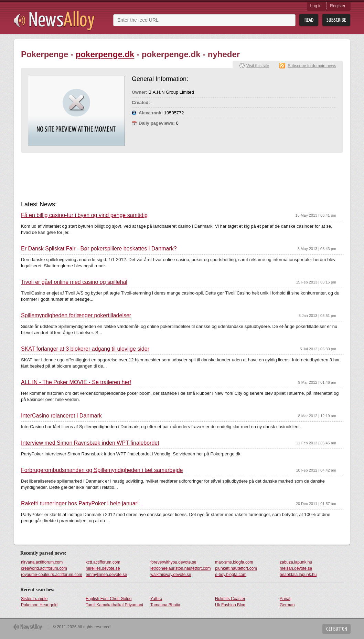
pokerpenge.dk (105, 54)
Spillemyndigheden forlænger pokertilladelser (76, 316)
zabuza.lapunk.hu (296, 562)
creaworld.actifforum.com (44, 568)
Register (338, 6)
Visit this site (258, 66)
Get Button (336, 629)
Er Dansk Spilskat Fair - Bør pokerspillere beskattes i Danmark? (99, 249)
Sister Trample (34, 599)
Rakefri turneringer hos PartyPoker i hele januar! (80, 504)
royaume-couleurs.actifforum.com (52, 575)
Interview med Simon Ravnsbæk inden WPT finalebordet (90, 443)
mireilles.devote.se (103, 568)
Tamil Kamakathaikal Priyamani (114, 605)
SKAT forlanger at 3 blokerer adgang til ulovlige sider (85, 349)
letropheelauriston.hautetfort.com (180, 568)
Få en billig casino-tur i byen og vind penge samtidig (84, 215)
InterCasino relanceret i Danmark (61, 416)
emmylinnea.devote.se (106, 575)
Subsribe (336, 20)
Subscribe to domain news (312, 66)
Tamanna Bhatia (165, 605)
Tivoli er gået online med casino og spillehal (74, 282)
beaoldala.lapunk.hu (298, 575)
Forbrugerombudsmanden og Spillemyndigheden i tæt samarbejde (102, 470)
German (287, 605)
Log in (316, 6)
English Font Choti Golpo (109, 599)
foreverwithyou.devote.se (173, 562)
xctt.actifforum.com (103, 562)
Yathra (156, 599)
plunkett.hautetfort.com (236, 568)
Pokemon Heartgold (39, 605)
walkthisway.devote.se (171, 575)
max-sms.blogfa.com (234, 562)
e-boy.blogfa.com (231, 575)
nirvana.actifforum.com (42, 562)
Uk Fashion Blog (230, 605)
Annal (285, 599)
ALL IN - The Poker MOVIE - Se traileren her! (76, 382)
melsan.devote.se (296, 568)
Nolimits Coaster (230, 599)
